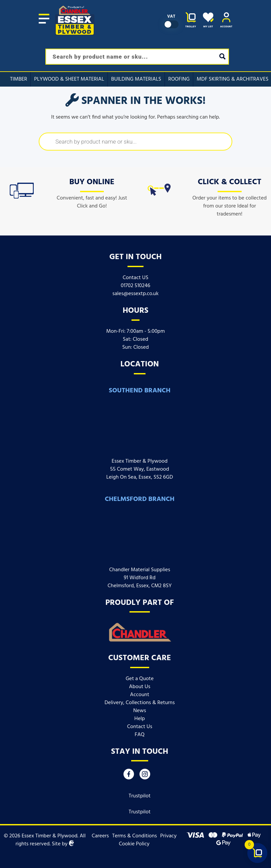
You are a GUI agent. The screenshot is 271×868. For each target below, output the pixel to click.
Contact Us (140, 727)
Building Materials (136, 79)
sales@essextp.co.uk (135, 294)
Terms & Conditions (134, 836)
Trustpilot (140, 796)
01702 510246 (136, 286)
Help (140, 719)
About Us (140, 687)
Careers (100, 836)
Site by (63, 844)
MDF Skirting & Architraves (232, 79)
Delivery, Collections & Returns (140, 703)
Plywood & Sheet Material (69, 79)
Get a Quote (140, 679)
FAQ (140, 735)
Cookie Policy (134, 844)
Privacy (168, 836)
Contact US (135, 278)
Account (140, 695)
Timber (19, 79)
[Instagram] (145, 776)
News (140, 711)
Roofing (179, 79)
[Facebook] (129, 776)
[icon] (22, 189)
